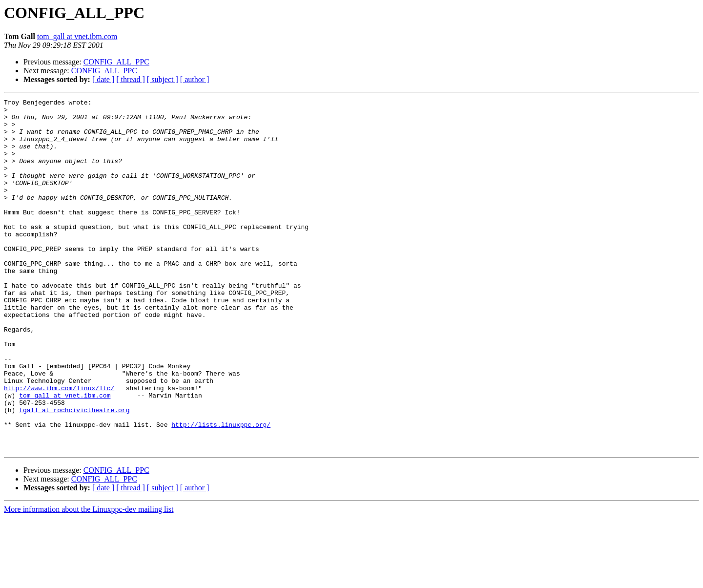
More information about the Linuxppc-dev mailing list (89, 579)
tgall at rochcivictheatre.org (74, 473)
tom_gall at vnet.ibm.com (77, 36)
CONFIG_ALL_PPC (116, 62)
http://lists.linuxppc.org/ (221, 490)
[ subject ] (163, 79)
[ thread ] (131, 79)
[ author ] (195, 79)
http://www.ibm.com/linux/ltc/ (59, 446)
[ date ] (103, 79)
